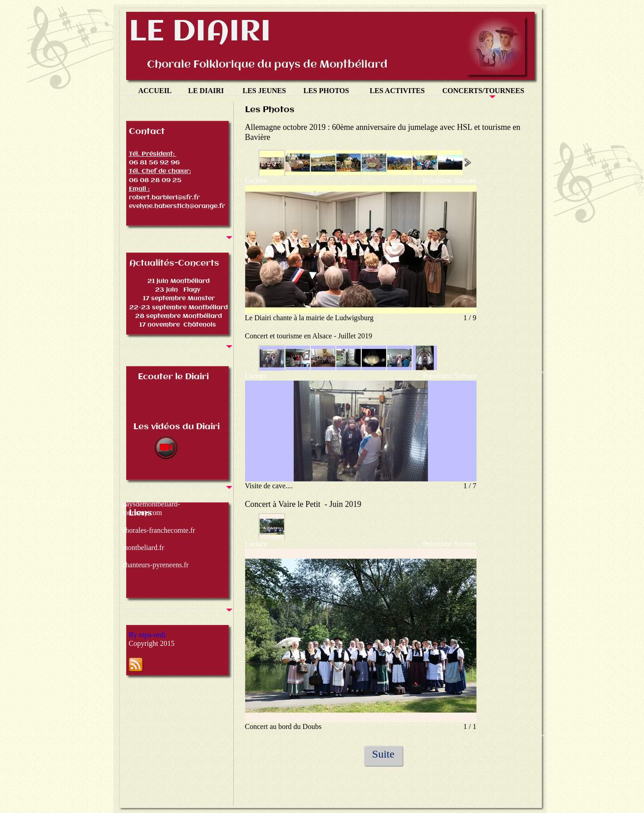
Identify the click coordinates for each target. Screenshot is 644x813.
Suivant (465, 181)
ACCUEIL (155, 91)
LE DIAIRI (206, 91)
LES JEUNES (265, 91)
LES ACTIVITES (397, 91)
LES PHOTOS (327, 91)
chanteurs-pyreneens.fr (156, 565)
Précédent (437, 181)
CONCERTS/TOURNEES (484, 91)
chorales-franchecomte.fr (159, 530)
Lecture (256, 181)
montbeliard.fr (143, 548)
